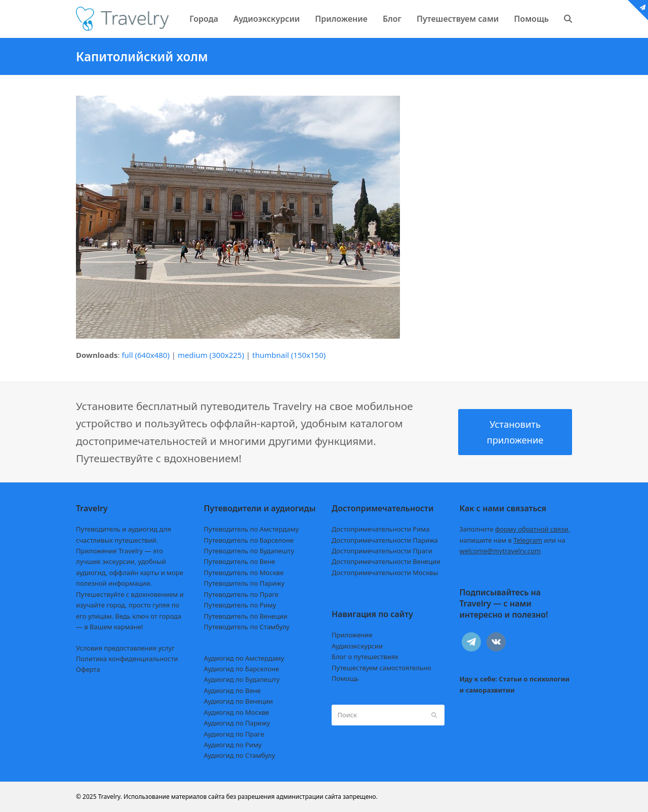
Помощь (345, 678)
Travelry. (110, 797)
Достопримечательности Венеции (386, 561)
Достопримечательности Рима (380, 529)
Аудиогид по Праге (234, 734)
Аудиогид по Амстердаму (244, 658)
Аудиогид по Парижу (237, 723)
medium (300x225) (211, 355)
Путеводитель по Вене (240, 561)
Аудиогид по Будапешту (242, 679)
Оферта (88, 669)
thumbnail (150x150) (289, 355)
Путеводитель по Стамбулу (247, 627)
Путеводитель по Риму (240, 605)
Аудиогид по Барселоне (242, 669)
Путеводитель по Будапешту (249, 551)
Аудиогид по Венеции (239, 701)
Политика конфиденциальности (127, 659)
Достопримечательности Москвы (385, 573)
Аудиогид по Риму (233, 745)
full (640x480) (146, 355)
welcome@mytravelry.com (500, 551)
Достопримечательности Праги (382, 551)
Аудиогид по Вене (232, 691)
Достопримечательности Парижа (385, 540)
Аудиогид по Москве (237, 712)
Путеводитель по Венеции (246, 616)
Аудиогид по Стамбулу (240, 755)
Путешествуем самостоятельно (381, 668)
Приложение (352, 635)
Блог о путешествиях (365, 657)
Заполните (515, 529)
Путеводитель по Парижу (244, 583)
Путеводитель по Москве (244, 573)
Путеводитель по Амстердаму (252, 529)
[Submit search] (434, 715)
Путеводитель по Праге (241, 594)
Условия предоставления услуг (125, 648)
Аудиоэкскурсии (357, 646)
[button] (568, 19)
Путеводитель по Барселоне (249, 540)
